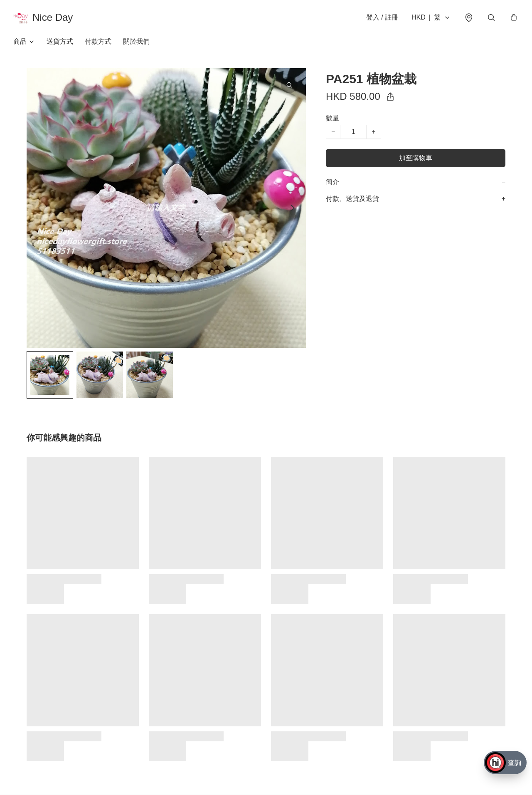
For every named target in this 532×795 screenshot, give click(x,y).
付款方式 (98, 41)
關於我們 (136, 41)
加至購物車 (416, 158)
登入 (382, 17)
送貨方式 (60, 41)
